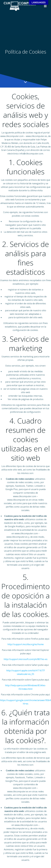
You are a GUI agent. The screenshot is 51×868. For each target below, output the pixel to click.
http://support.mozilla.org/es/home (26, 644)
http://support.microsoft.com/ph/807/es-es (26, 659)
